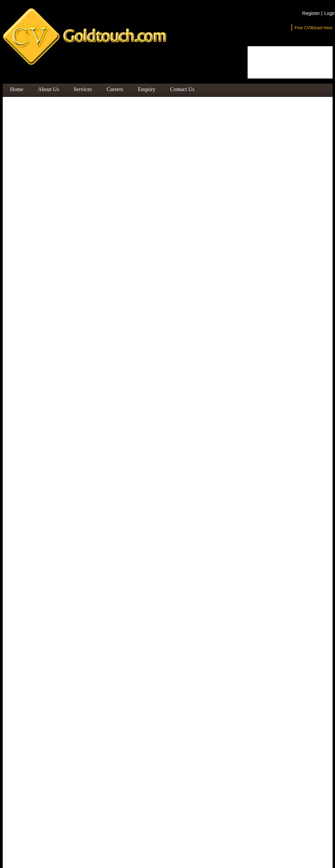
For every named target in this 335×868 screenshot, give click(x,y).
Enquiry (147, 89)
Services (83, 89)
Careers (115, 89)
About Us (49, 89)
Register (313, 13)
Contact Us (182, 89)
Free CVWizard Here (313, 28)
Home (17, 89)
